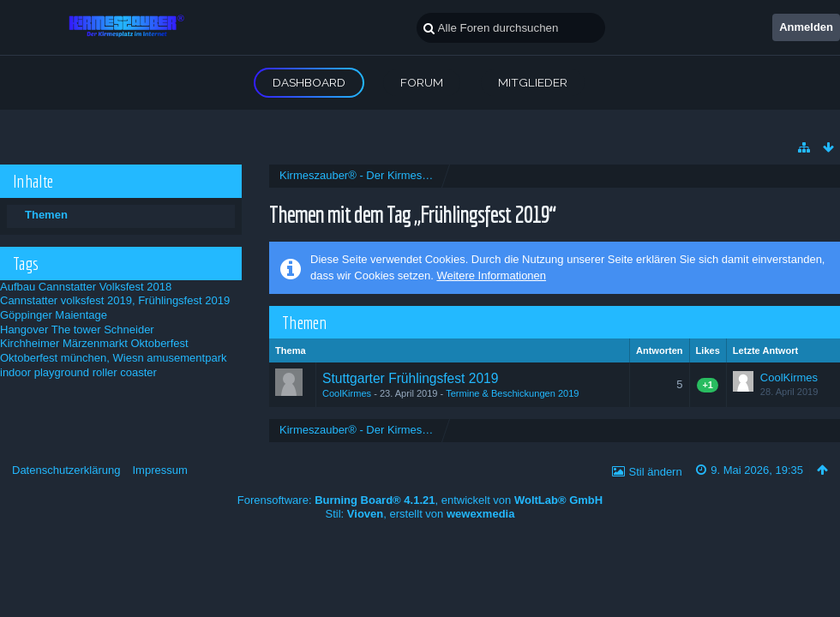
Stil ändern (656, 472)
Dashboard (309, 82)
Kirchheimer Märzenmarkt (64, 343)
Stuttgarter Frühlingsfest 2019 (410, 378)
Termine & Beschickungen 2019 (512, 393)
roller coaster (125, 372)
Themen (46, 215)
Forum (422, 82)
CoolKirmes (347, 393)
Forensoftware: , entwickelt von (420, 500)
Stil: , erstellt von (420, 514)
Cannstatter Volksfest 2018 (105, 287)
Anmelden (806, 27)
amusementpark (186, 358)
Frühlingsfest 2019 (184, 300)
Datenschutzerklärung (66, 470)
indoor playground (45, 372)
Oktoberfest (159, 343)
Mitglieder (533, 82)
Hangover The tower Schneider (77, 329)
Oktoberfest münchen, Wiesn (72, 358)
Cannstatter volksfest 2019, (68, 300)
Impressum (159, 470)
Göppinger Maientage (54, 315)
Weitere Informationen (491, 276)
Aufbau (18, 287)
